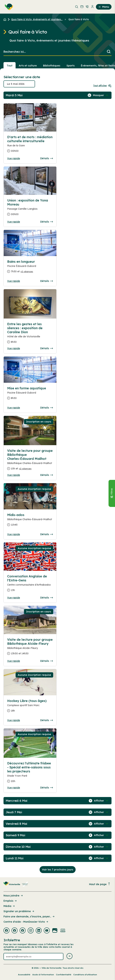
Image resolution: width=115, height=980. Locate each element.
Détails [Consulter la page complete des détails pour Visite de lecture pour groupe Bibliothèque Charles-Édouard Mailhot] (47, 475)
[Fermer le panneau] (112, 493)
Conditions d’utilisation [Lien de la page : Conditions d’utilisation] (85, 975)
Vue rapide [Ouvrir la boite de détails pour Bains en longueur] (14, 281)
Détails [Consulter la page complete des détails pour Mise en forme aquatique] (47, 408)
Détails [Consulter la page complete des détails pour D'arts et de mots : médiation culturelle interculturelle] (47, 158)
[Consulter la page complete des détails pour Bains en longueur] (30, 268)
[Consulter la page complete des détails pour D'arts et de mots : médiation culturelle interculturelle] (30, 145)
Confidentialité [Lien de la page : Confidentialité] (64, 975)
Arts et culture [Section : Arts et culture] (28, 66)
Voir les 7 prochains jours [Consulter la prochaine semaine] (58, 870)
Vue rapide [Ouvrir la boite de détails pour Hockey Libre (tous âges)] (14, 720)
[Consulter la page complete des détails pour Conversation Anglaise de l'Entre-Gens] (30, 585)
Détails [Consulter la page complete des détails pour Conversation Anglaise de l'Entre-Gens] (47, 598)
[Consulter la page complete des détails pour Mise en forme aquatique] (30, 395)
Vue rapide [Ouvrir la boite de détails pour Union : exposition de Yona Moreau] (14, 222)
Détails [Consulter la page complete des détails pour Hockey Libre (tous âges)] (47, 720)
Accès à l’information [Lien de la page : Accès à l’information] (43, 975)
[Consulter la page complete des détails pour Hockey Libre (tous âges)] (30, 707)
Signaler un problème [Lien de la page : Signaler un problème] (19, 911)
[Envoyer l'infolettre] (69, 956)
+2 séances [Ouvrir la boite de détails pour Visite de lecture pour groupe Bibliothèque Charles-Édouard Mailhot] (25, 469)
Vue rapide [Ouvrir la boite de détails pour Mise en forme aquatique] (14, 408)
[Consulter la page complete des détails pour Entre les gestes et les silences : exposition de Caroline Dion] (30, 334)
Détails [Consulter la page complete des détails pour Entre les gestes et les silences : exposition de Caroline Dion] (47, 348)
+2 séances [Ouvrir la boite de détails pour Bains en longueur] (27, 271)
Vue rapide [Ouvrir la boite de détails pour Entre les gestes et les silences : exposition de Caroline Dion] (14, 348)
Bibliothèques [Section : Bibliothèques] (52, 66)
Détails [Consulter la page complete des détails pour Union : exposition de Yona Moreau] (47, 222)
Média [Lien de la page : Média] (9, 906)
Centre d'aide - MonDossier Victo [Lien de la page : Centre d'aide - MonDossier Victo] (26, 922)
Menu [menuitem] (104, 7)
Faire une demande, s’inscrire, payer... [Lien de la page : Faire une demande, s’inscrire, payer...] (29, 917)
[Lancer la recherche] (109, 52)
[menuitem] (8, 7)
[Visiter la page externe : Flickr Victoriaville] (55, 931)
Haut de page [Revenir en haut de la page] (100, 884)
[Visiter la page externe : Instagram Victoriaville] (31, 931)
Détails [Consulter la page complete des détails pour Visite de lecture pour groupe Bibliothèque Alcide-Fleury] (47, 661)
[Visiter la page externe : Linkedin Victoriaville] (39, 931)
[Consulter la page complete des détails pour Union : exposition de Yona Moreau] (30, 209)
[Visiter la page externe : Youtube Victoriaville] (47, 931)
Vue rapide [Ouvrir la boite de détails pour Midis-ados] (14, 534)
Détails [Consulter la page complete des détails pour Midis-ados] (47, 534)
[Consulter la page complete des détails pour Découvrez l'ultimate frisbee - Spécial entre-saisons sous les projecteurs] (30, 774)
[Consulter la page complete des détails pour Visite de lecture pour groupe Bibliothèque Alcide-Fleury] (30, 648)
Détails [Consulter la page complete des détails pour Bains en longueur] (47, 281)
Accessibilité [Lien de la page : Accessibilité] (24, 975)
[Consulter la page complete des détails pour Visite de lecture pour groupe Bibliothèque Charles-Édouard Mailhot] (30, 461)
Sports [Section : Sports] (71, 66)
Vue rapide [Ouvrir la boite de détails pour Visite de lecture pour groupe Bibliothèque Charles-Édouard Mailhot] (14, 475)
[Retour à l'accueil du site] (6, 19)
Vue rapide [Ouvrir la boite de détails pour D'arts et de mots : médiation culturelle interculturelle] (14, 158)
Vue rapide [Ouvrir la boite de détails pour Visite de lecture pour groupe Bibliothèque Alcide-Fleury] (14, 661)
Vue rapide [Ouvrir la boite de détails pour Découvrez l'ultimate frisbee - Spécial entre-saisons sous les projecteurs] (14, 788)
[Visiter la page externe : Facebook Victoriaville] (6, 931)
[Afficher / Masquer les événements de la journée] (101, 95)
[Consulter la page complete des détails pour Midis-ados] (30, 521)
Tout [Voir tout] (10, 66)
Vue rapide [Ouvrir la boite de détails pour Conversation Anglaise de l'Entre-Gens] (14, 598)
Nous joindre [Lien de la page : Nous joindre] (13, 896)
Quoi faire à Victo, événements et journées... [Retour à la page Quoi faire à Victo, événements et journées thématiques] (37, 19)
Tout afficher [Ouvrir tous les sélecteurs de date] (102, 86)
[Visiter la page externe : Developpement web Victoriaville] (63, 931)
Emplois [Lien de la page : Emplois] (10, 901)
